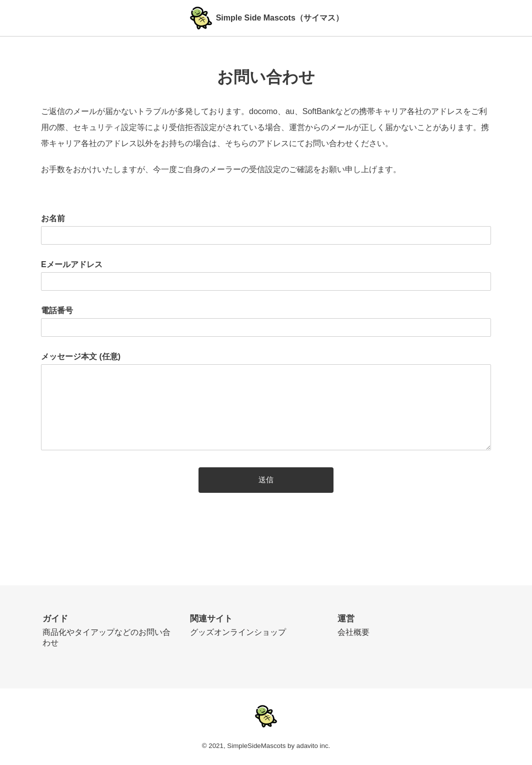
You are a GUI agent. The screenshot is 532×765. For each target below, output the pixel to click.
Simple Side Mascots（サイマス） (280, 18)
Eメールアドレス (72, 264)
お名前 (53, 218)
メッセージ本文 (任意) (81, 356)
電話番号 (57, 310)
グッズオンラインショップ (238, 632)
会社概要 (353, 632)
